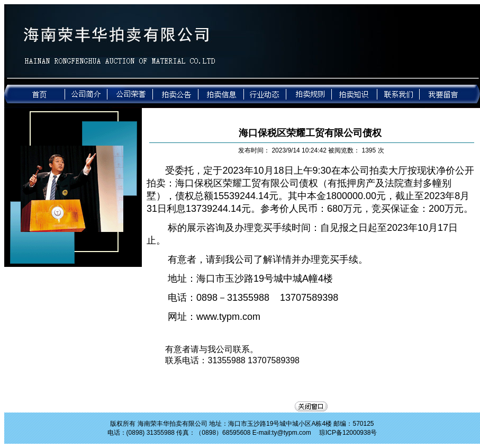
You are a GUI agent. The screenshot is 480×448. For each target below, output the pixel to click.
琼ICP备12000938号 (348, 433)
